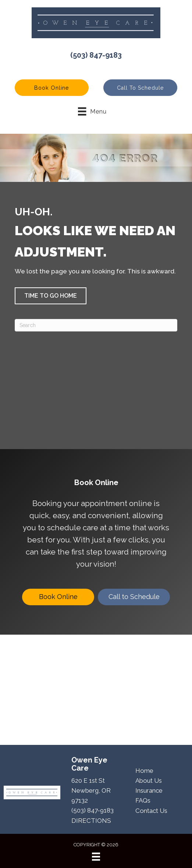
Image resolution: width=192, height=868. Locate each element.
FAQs (143, 800)
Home (144, 771)
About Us (149, 781)
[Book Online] (58, 597)
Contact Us (151, 811)
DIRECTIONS (91, 821)
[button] (52, 88)
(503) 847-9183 (96, 55)
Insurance (149, 790)
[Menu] (96, 857)
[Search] (96, 325)
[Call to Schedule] (134, 597)
